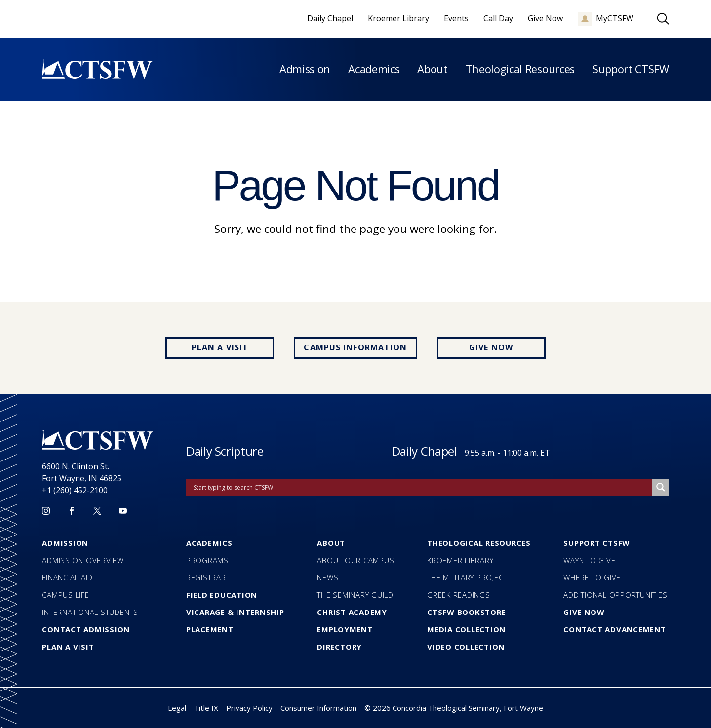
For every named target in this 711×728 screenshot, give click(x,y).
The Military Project (467, 577)
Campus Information (355, 347)
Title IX (206, 708)
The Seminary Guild (355, 595)
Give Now (491, 347)
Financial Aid (67, 577)
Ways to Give (589, 560)
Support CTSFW (631, 69)
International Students (90, 612)
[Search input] (422, 487)
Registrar (206, 577)
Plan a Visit (220, 347)
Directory (339, 647)
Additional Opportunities (615, 595)
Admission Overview (83, 560)
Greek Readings (459, 595)
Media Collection (466, 629)
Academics (374, 69)
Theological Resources (520, 69)
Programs (207, 560)
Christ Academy (352, 612)
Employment (345, 629)
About (432, 69)
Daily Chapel (425, 451)
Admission (305, 69)
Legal (177, 708)
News (328, 577)
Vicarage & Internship (235, 612)
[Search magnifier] (661, 487)
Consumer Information (318, 708)
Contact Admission (86, 629)
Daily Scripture (225, 451)
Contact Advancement (614, 629)
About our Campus (355, 560)
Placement (210, 629)
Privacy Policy (249, 708)
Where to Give (592, 577)
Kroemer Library (460, 560)
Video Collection (466, 647)
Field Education (222, 595)
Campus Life (65, 595)
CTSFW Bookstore (466, 612)
